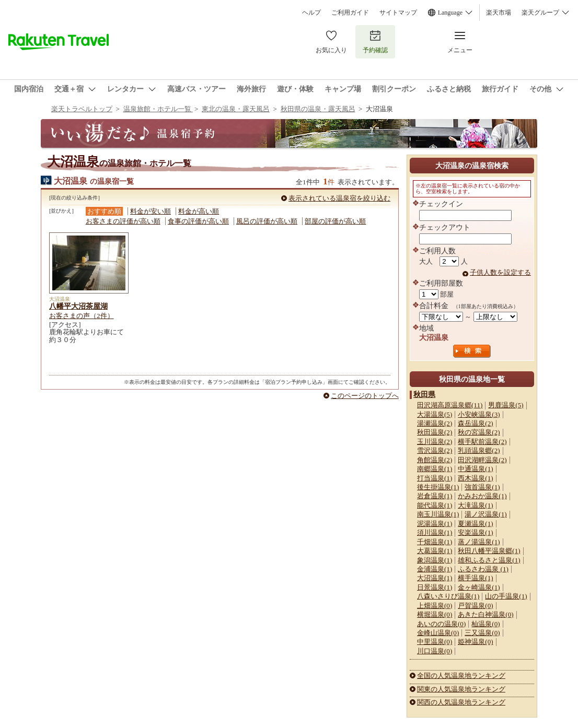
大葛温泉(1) (435, 551)
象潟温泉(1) (435, 560)
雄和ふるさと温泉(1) (489, 560)
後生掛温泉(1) (438, 487)
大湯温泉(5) (435, 414)
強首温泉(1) (482, 487)
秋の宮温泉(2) (479, 432)
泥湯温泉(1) (435, 524)
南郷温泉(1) (435, 469)
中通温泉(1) (475, 469)
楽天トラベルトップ (82, 109)
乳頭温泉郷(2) (479, 450)
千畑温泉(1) (435, 542)
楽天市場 (499, 13)
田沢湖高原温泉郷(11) (450, 405)
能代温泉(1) (435, 505)
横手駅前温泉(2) (482, 442)
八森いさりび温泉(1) (448, 596)
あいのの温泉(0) (441, 624)
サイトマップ (398, 13)
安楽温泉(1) (475, 532)
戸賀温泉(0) (475, 606)
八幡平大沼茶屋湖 (78, 306)
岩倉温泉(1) (435, 496)
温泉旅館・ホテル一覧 (158, 109)
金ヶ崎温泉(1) (479, 587)
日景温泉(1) (435, 587)
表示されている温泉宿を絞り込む (339, 198)
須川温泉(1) (435, 532)
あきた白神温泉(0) (485, 614)
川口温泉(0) (435, 651)
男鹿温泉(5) (506, 405)
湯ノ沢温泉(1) (485, 514)
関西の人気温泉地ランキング (461, 702)
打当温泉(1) (435, 478)
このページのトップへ (365, 396)
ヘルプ (311, 13)
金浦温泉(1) (435, 569)
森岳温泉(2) (475, 423)
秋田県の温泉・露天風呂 (318, 109)
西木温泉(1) (475, 478)
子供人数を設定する (500, 272)
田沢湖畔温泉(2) (482, 460)
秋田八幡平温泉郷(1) (489, 551)
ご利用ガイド (350, 13)
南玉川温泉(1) (438, 514)
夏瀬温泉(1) (475, 524)
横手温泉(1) (475, 578)
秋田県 (424, 394)
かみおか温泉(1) (482, 496)
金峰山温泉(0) (438, 633)
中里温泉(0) (435, 642)
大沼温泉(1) (435, 578)
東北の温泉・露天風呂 (236, 109)
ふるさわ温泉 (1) (483, 569)
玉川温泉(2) (435, 442)
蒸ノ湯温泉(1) (479, 542)
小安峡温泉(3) (479, 414)
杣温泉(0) (485, 624)
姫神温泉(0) (475, 642)
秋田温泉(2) (435, 432)
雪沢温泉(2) (435, 450)
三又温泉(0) (482, 633)
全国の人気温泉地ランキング (461, 676)
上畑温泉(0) (435, 606)
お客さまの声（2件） (82, 316)
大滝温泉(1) (475, 505)
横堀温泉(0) (435, 614)
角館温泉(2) (435, 460)
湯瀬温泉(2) (435, 423)
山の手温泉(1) (506, 596)
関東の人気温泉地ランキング (461, 689)
